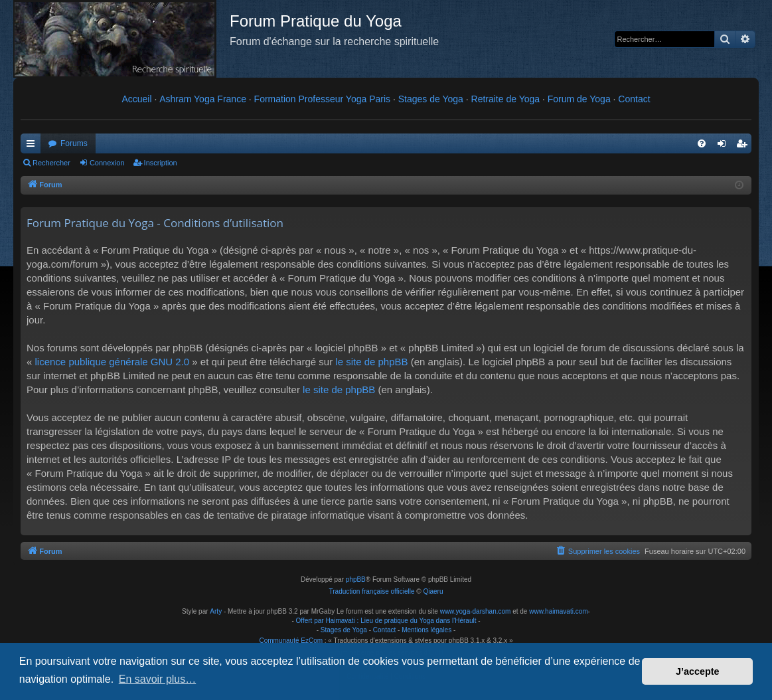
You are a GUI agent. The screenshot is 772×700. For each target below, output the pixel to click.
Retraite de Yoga (506, 99)
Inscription (161, 163)
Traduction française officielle (372, 591)
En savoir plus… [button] (158, 679)
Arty (216, 611)
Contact (634, 99)
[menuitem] (702, 143)
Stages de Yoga (431, 99)
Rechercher (51, 163)
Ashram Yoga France (203, 99)
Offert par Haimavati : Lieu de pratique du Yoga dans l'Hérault (386, 621)
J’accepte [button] (698, 671)
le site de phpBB (371, 362)
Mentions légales (426, 630)
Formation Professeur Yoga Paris (322, 99)
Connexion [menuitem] (725, 146)
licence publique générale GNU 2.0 (113, 362)
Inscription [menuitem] (744, 146)
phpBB (356, 579)
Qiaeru (433, 591)
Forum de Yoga (579, 99)
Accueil (136, 99)
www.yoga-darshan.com (476, 611)
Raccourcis (33, 146)
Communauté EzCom (291, 641)
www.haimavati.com (558, 611)
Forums (74, 143)
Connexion (107, 163)
